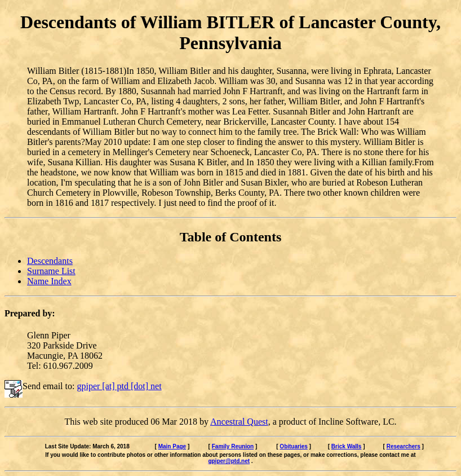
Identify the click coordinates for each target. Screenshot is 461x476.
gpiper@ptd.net (229, 461)
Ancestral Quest (239, 422)
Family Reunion (233, 446)
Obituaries (293, 446)
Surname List (51, 271)
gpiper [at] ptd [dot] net (119, 386)
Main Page (172, 446)
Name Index (49, 281)
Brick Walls (347, 446)
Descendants (50, 261)
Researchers (404, 446)
